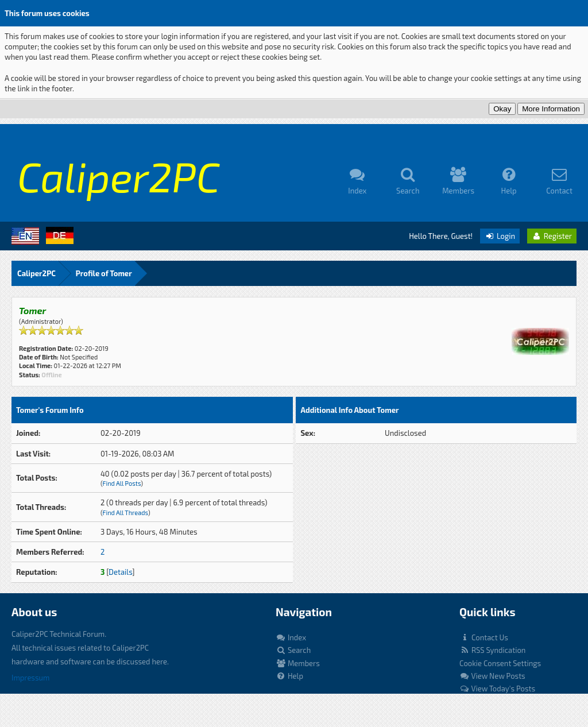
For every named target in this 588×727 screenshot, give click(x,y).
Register (552, 236)
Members (298, 663)
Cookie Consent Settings (500, 663)
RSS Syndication (492, 650)
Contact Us (484, 637)
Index (291, 637)
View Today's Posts (497, 689)
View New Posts (492, 676)
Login (500, 236)
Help (289, 676)
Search (293, 650)
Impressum (30, 678)
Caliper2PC (36, 273)
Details (120, 572)
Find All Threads (125, 513)
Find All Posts (121, 483)
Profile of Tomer (104, 273)
